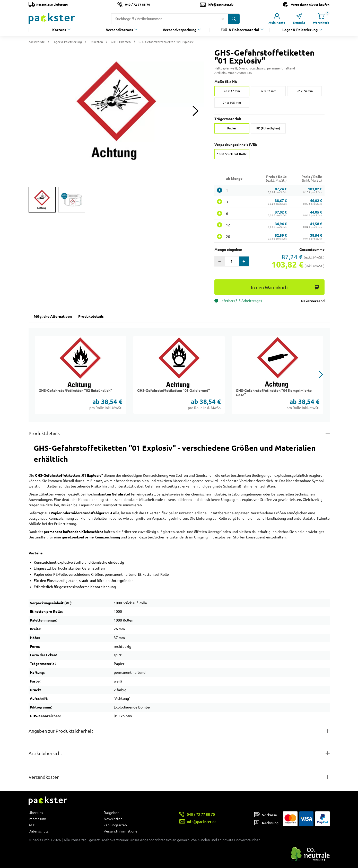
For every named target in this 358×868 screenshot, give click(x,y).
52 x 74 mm (305, 91)
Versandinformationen (122, 831)
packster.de (37, 42)
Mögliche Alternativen (53, 316)
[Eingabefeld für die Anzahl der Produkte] (232, 261)
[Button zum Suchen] (234, 19)
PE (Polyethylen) (268, 128)
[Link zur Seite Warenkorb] (321, 19)
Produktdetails (91, 316)
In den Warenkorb (269, 287)
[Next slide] (196, 111)
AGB (32, 825)
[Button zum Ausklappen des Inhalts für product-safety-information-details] (179, 731)
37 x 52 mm (268, 91)
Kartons (59, 30)
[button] (116, 111)
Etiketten (96, 42)
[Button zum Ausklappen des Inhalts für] (179, 777)
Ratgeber (111, 813)
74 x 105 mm (232, 103)
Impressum (37, 819)
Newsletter (113, 819)
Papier (232, 128)
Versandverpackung (180, 30)
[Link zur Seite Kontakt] (299, 19)
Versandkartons (119, 30)
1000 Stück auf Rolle (232, 154)
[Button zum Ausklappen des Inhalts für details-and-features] (179, 433)
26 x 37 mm (232, 91)
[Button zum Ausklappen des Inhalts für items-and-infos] (179, 753)
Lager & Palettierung (300, 30)
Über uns (36, 813)
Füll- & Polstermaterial (240, 30)
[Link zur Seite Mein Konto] (277, 19)
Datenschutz (38, 831)
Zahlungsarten (115, 825)
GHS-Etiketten (121, 42)
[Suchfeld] (166, 19)
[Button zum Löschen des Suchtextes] (223, 19)
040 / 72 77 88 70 (138, 5)
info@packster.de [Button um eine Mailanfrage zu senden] (221, 5)
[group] (42, 200)
